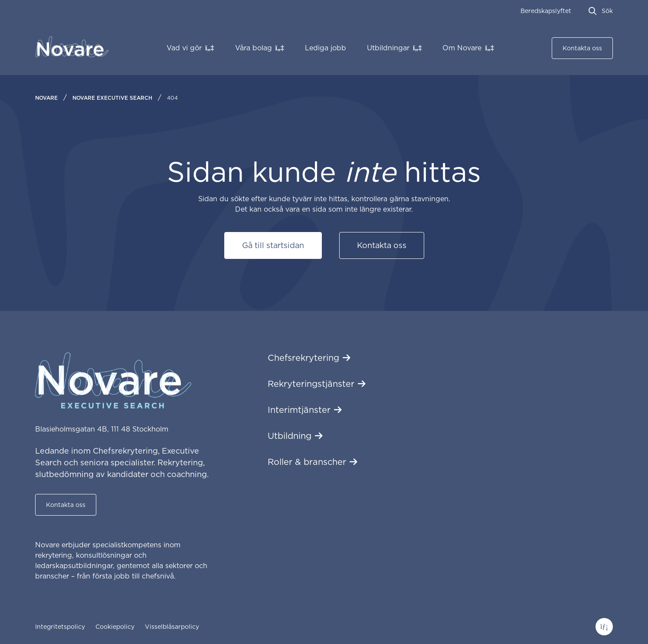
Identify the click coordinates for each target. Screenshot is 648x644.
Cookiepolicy (115, 627)
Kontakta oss (582, 48)
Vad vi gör (184, 48)
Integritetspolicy (60, 627)
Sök (607, 11)
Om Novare (462, 48)
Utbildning (290, 436)
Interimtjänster (299, 410)
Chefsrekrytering (303, 358)
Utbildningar (388, 48)
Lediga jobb (326, 48)
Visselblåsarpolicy (172, 627)
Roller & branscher (307, 462)
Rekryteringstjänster (311, 384)
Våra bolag (254, 48)
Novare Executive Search (112, 98)
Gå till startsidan (273, 245)
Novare (46, 98)
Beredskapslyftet (546, 11)
